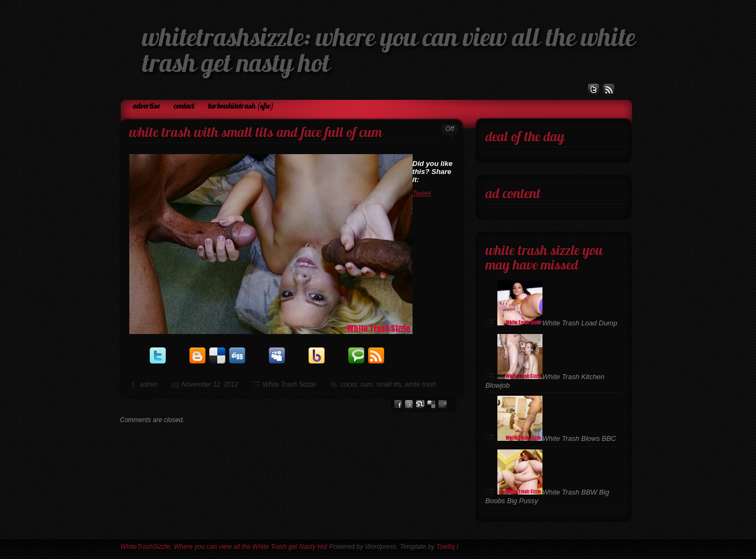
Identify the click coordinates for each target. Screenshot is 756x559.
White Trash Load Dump (557, 323)
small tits (389, 384)
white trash (421, 384)
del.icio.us (431, 404)
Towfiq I (447, 547)
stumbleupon (420, 404)
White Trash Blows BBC (557, 438)
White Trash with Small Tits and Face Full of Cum (256, 133)
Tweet (422, 193)
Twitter (409, 404)
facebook (398, 404)
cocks (349, 384)
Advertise (146, 107)
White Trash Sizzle (289, 384)
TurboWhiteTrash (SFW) (241, 107)
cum (367, 384)
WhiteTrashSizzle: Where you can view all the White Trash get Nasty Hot (224, 547)
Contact (184, 107)
